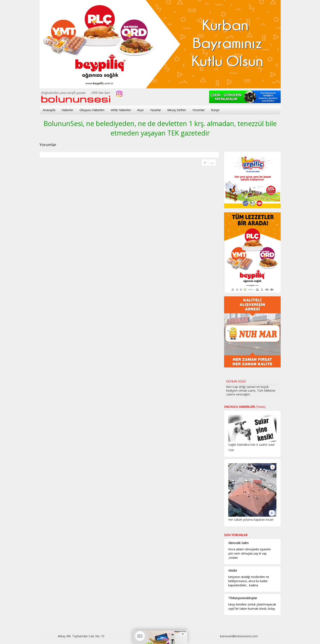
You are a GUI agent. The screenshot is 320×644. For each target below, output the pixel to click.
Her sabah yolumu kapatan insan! (251, 520)
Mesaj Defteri (177, 110)
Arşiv (140, 110)
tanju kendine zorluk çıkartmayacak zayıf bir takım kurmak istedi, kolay (252, 606)
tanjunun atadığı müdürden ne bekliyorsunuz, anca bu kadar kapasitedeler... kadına (249, 581)
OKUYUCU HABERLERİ (245, 407)
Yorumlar (199, 110)
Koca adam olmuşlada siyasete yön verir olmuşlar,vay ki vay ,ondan (250, 553)
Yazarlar (155, 110)
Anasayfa (49, 110)
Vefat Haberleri (121, 110)
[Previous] (205, 162)
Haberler (67, 110)
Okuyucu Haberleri (92, 110)
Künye (215, 110)
